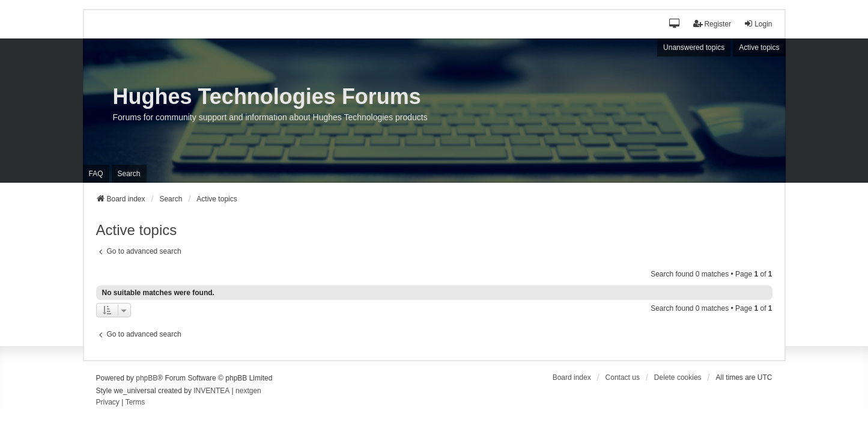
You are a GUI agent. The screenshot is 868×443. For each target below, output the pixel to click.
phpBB (147, 378)
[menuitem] (108, 403)
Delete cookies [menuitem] (678, 377)
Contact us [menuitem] (623, 377)
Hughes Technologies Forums (267, 96)
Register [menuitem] (712, 24)
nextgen (248, 391)
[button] (675, 24)
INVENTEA (211, 391)
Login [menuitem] (758, 24)
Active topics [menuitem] (759, 47)
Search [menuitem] (129, 174)
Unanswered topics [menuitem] (694, 47)
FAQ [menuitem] (96, 174)
